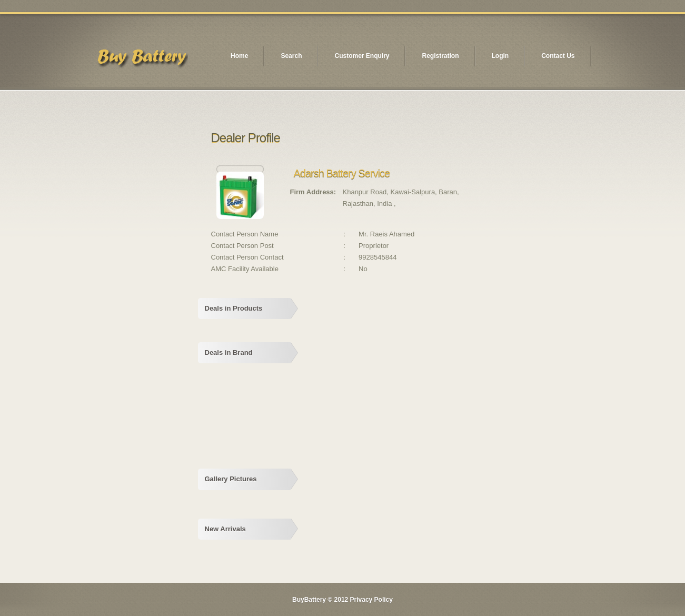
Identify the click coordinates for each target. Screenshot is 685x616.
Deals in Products (234, 308)
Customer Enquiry (362, 56)
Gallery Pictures (231, 479)
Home (239, 56)
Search (291, 56)
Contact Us (558, 56)
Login (500, 56)
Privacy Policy (371, 600)
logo (142, 60)
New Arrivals (225, 529)
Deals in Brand (229, 352)
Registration (440, 56)
